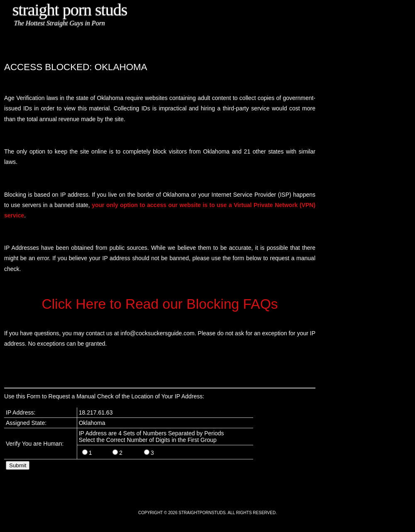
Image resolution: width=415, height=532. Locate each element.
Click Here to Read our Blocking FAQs (160, 304)
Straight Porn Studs (70, 10)
